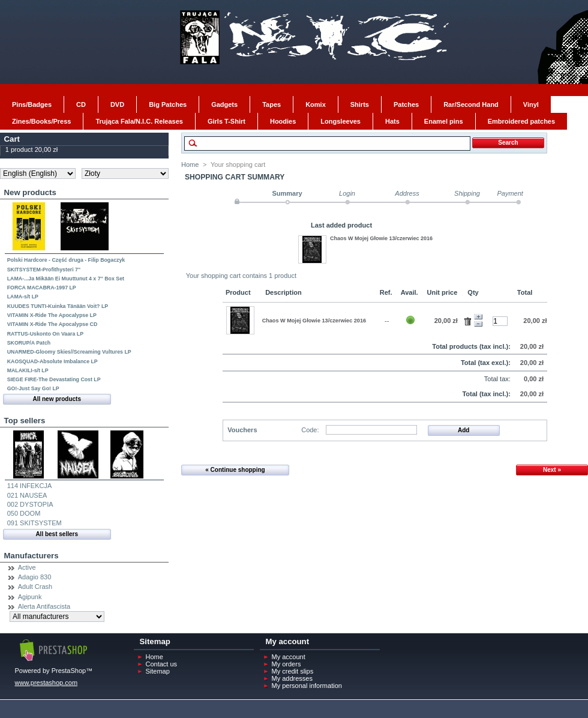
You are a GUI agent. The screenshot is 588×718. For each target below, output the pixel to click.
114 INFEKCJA (30, 486)
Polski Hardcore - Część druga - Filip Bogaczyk (66, 260)
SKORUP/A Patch (29, 343)
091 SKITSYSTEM (34, 523)
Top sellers (25, 421)
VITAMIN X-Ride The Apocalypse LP (52, 315)
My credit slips (293, 671)
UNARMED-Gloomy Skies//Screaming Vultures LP (69, 352)
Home (190, 164)
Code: (310, 430)
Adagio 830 (35, 577)
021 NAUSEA (27, 495)
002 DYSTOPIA (30, 504)
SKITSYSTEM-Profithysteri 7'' (44, 270)
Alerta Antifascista (44, 606)
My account (289, 657)
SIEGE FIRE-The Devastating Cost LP (54, 379)
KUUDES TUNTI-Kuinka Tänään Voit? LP (58, 306)
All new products (57, 399)
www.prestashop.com (46, 683)
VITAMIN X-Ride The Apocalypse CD (52, 324)
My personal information (307, 686)
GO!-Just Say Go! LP (33, 388)
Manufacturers (31, 556)
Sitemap (158, 671)
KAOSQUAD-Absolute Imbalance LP (52, 361)
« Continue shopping (235, 470)
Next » (552, 470)
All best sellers (57, 534)
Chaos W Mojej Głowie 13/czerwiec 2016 (381, 238)
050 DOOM (24, 513)
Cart (12, 139)
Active (27, 567)
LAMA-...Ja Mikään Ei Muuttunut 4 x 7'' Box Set (66, 279)
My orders (286, 664)
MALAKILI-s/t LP (28, 370)
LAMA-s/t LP (23, 297)
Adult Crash (35, 587)
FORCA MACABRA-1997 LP (42, 288)
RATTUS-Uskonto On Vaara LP (45, 334)
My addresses (292, 678)
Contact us (162, 664)
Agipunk (30, 597)
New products (30, 192)
